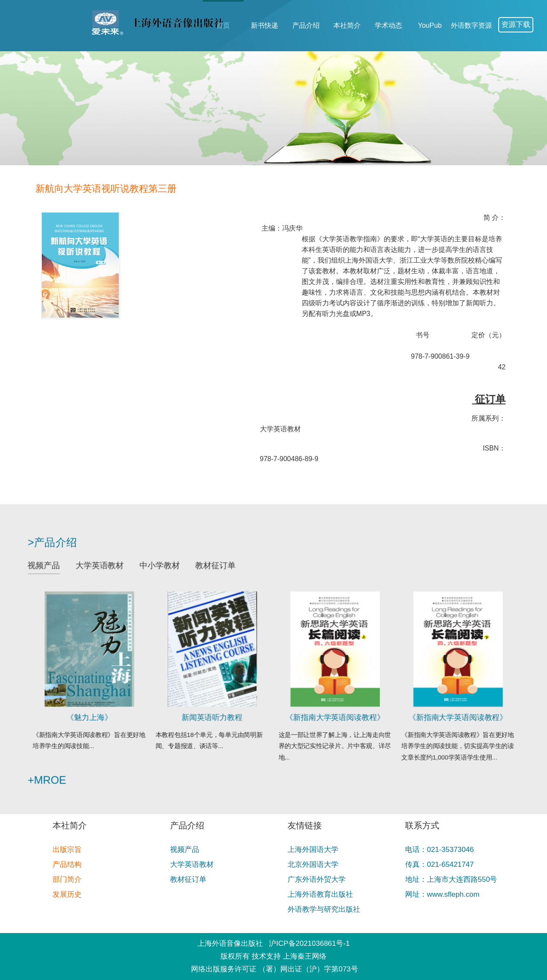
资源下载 (516, 25)
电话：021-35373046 (440, 850)
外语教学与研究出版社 (324, 909)
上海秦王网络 (305, 956)
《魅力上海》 (103, 713)
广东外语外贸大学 (317, 879)
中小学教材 (169, 573)
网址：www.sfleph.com (442, 894)
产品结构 (67, 864)
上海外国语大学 (313, 850)
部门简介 (67, 879)
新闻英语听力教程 (217, 713)
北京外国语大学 (313, 864)
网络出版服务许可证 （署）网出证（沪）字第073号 (274, 969)
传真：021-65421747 (440, 864)
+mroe (65, 770)
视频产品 (62, 573)
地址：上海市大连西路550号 (451, 879)
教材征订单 (220, 573)
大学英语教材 (113, 573)
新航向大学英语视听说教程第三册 (121, 189)
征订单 (504, 399)
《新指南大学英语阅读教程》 (330, 713)
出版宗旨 (67, 850)
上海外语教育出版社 (320, 894)
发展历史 (67, 894)
